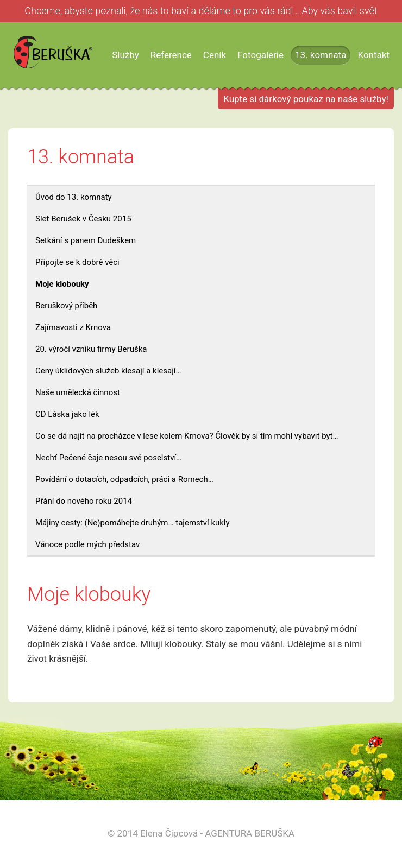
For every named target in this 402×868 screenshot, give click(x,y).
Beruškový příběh (66, 306)
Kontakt (373, 55)
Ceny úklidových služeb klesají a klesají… (108, 371)
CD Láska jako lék (67, 414)
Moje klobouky (62, 284)
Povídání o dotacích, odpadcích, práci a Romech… (124, 479)
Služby (125, 55)
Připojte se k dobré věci (77, 262)
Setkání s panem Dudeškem (86, 240)
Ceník (215, 55)
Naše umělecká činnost (78, 392)
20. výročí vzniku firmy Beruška (91, 349)
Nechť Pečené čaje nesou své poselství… (108, 458)
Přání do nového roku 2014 (84, 501)
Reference (171, 55)
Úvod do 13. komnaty (74, 197)
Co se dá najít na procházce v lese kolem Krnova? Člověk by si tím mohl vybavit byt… (187, 436)
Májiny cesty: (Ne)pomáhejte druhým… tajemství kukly (133, 523)
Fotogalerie (260, 55)
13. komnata (321, 55)
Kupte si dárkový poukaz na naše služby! (306, 99)
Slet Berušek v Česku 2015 (83, 219)
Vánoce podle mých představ (87, 544)
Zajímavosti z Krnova (73, 327)
